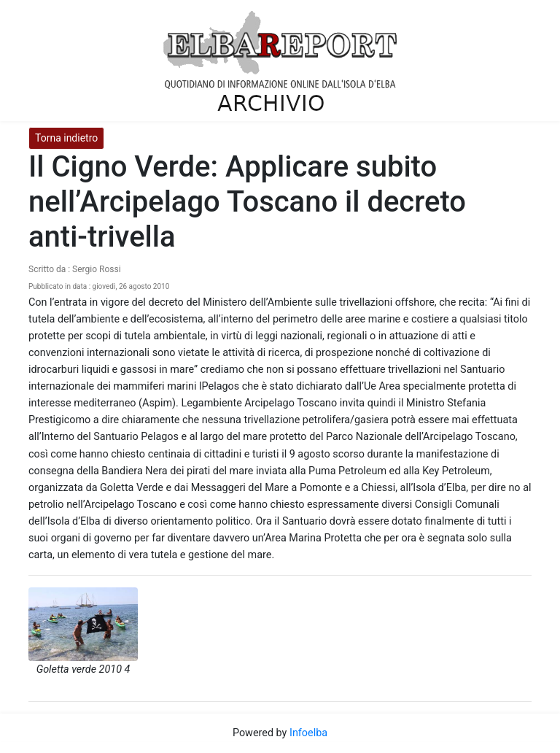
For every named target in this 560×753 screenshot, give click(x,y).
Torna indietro (66, 138)
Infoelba (308, 733)
